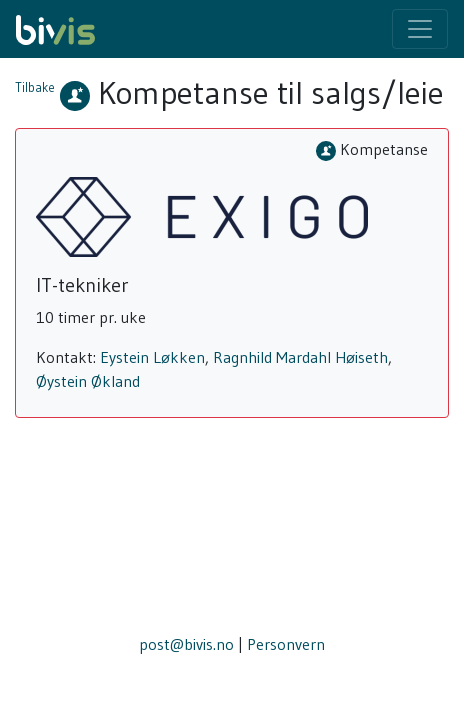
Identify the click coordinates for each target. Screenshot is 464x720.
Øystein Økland (88, 381)
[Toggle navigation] (420, 29)
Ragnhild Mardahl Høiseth (300, 357)
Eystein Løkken (152, 357)
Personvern (286, 644)
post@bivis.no (186, 644)
